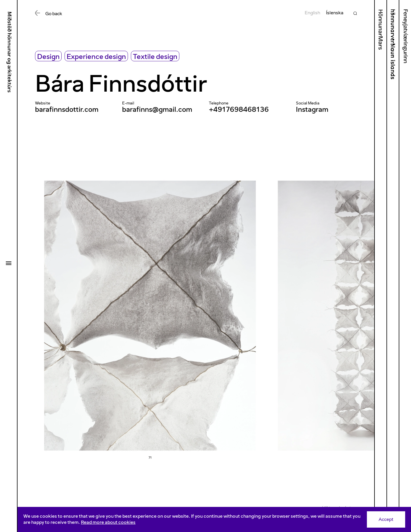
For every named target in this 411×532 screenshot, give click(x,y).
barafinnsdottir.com (67, 109)
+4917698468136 (239, 109)
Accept (386, 519)
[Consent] (214, 519)
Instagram (312, 109)
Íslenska (335, 13)
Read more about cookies (108, 522)
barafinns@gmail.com (157, 109)
